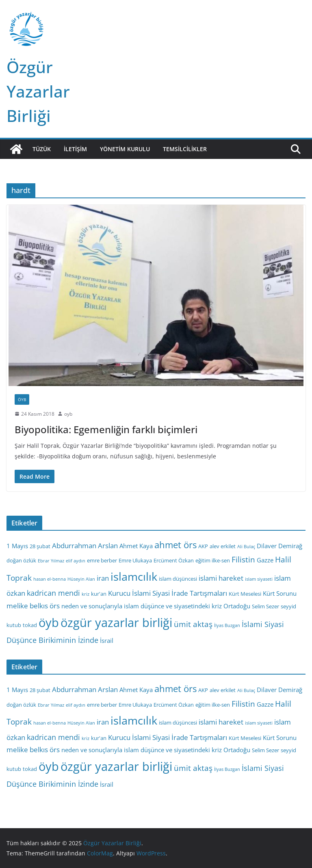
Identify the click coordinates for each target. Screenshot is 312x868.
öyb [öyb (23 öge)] (49, 622)
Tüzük (42, 149)
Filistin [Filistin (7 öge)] (243, 560)
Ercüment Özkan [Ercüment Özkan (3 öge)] (174, 560)
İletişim (75, 149)
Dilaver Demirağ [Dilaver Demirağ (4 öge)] (279, 546)
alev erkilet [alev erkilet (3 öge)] (223, 546)
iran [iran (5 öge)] (103, 578)
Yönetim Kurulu (125, 149)
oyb (68, 414)
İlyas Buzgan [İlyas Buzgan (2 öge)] (227, 625)
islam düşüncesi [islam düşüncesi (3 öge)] (178, 579)
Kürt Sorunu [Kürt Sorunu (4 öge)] (280, 593)
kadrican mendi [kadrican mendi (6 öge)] (53, 593)
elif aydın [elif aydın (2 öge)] (76, 561)
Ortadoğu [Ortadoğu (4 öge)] (237, 606)
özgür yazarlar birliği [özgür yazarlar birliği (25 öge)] (116, 623)
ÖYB (22, 399)
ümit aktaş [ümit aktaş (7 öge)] (193, 624)
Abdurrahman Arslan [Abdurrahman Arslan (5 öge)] (85, 546)
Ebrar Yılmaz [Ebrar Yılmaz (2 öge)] (51, 561)
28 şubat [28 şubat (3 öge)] (40, 546)
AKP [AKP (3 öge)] (203, 546)
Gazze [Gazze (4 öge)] (265, 560)
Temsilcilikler (185, 149)
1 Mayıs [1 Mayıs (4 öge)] (17, 546)
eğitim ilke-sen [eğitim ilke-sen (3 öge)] (213, 560)
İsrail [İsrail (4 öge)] (107, 640)
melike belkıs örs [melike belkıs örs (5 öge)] (33, 606)
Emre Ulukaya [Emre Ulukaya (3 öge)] (135, 560)
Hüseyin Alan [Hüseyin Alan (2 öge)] (81, 579)
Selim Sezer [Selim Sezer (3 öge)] (265, 606)
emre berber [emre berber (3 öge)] (102, 560)
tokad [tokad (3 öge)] (30, 625)
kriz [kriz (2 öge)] (86, 594)
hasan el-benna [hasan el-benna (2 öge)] (50, 579)
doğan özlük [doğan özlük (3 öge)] (21, 560)
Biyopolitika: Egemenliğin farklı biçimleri (106, 429)
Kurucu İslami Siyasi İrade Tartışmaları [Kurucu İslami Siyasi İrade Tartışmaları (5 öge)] (168, 593)
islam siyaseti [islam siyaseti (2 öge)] (259, 579)
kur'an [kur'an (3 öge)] (99, 594)
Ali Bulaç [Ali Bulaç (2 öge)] (246, 547)
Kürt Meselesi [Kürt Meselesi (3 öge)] (245, 594)
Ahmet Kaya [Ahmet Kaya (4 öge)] (136, 546)
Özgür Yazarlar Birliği (38, 91)
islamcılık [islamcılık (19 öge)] (134, 576)
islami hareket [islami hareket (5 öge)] (221, 578)
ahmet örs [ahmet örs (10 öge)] (175, 545)
